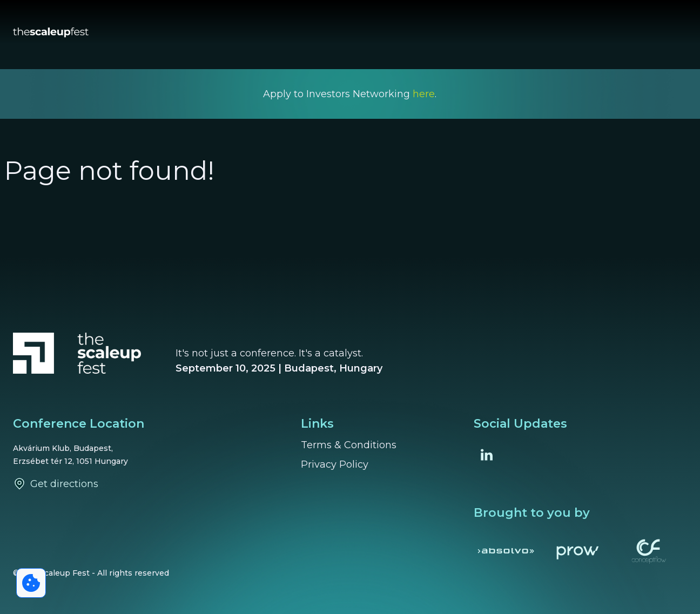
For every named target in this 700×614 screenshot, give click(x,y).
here (424, 94)
